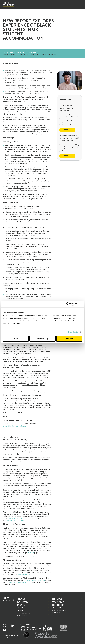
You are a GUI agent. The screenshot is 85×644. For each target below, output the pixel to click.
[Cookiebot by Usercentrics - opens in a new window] (68, 304)
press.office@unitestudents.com (15, 426)
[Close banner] (82, 304)
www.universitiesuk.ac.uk (26, 574)
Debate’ (31, 552)
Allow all (69, 339)
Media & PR (20, 52)
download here (29, 413)
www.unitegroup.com (17, 518)
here (33, 556)
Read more (67, 130)
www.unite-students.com (15, 520)
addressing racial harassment (34, 580)
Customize (43, 339)
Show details (73, 332)
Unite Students (8, 52)
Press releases (33, 52)
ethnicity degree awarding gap (17, 582)
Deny (16, 339)
